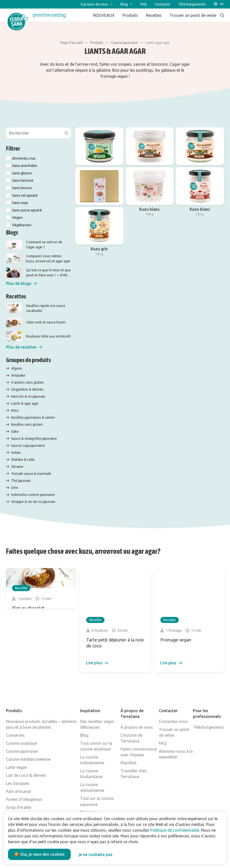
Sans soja (20, 203)
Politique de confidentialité (175, 830)
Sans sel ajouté (25, 195)
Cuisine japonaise (124, 43)
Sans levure (22, 188)
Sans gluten (22, 173)
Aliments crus (24, 158)
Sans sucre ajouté (27, 210)
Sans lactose (23, 180)
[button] (21, 284)
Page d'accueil (72, 43)
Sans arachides (25, 166)
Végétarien (22, 225)
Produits (97, 43)
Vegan (17, 217)
